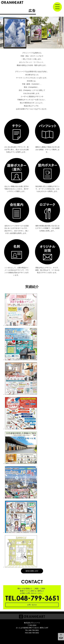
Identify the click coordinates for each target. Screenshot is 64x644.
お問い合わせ (32, 605)
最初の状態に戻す (32, 571)
